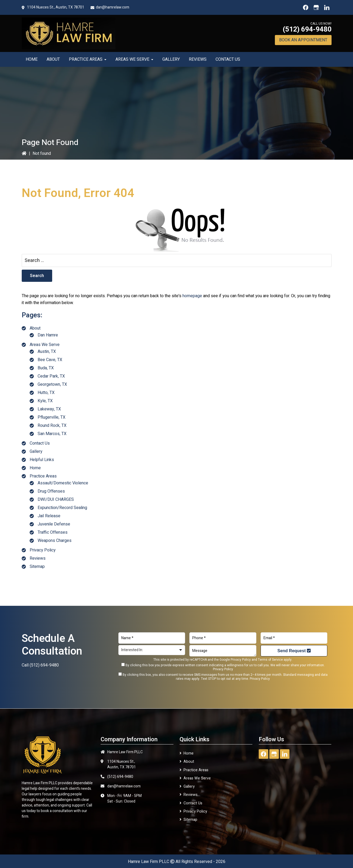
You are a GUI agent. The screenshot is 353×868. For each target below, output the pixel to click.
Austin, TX (47, 352)
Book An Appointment (303, 40)
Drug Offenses (51, 491)
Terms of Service (270, 660)
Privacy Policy (43, 550)
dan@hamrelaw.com (113, 7)
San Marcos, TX (52, 434)
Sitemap (37, 567)
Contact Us (40, 443)
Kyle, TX (45, 401)
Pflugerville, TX (52, 417)
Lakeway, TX (49, 409)
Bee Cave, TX (50, 360)
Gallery (36, 451)
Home (35, 468)
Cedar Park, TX (51, 376)
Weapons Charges (55, 541)
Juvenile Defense (54, 524)
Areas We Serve (45, 345)
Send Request (294, 651)
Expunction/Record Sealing (62, 508)
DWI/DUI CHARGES (56, 499)
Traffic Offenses (53, 532)
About (35, 328)
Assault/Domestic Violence (63, 483)
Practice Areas (43, 476)
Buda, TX (46, 368)
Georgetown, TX (52, 384)
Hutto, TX (46, 393)
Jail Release (49, 516)
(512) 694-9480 (307, 29)
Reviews (38, 558)
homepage (192, 296)
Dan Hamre (48, 335)
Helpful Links (42, 460)
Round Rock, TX (52, 426)
